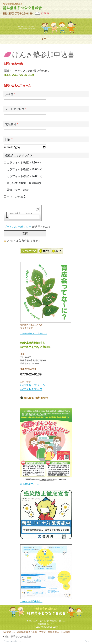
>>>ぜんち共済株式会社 (31, 601)
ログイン (86, 641)
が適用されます (28, 227)
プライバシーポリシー (18, 227)
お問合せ (46, 13)
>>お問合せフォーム (33, 385)
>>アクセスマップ (31, 389)
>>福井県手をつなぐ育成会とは (34, 333)
